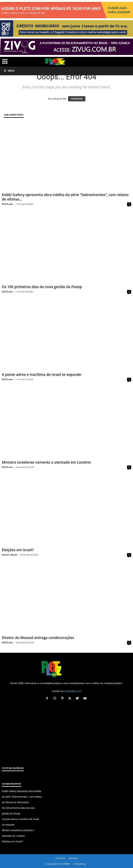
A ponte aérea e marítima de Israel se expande (41, 375)
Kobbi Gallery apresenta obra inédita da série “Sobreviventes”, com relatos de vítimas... (65, 197)
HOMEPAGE (77, 99)
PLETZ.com (7, 204)
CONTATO (60, 858)
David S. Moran (9, 555)
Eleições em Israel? (18, 550)
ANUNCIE (73, 858)
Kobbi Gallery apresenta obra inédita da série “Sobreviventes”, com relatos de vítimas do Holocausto (22, 797)
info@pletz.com (73, 691)
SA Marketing (79, 864)
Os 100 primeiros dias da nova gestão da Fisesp (42, 287)
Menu (9, 71)
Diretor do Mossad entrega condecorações (38, 638)
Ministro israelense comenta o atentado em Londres (46, 462)
